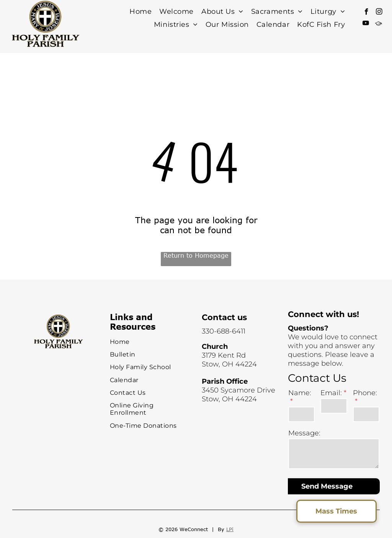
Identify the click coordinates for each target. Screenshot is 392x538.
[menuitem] (140, 12)
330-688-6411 (224, 331)
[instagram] (379, 13)
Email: (331, 393)
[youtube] (366, 24)
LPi (230, 529)
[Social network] (378, 24)
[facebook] (367, 13)
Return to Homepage (196, 255)
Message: (304, 433)
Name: (300, 393)
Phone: (365, 393)
